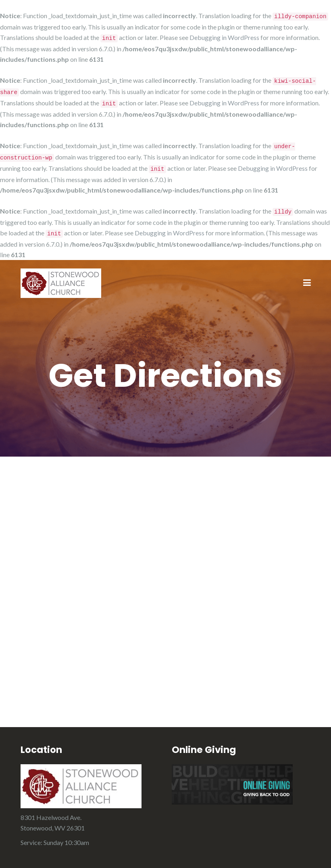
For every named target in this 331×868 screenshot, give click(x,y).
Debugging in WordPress (224, 37)
